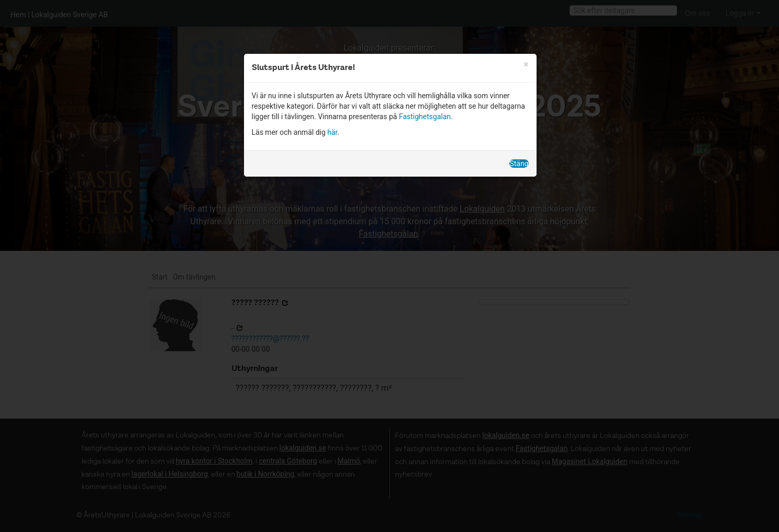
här (333, 132)
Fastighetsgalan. (426, 117)
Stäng (519, 164)
